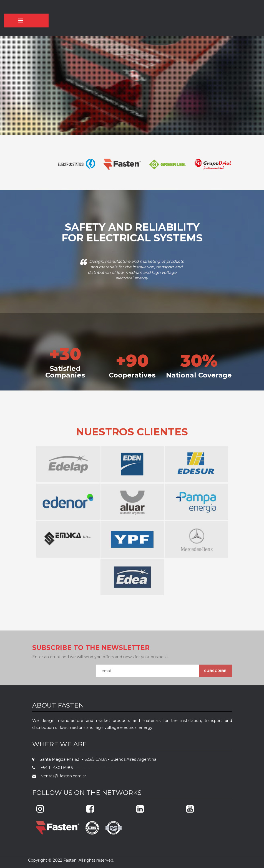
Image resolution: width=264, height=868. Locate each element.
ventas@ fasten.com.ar (62, 776)
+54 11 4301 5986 (55, 768)
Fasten (70, 860)
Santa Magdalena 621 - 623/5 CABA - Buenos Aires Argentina (96, 759)
